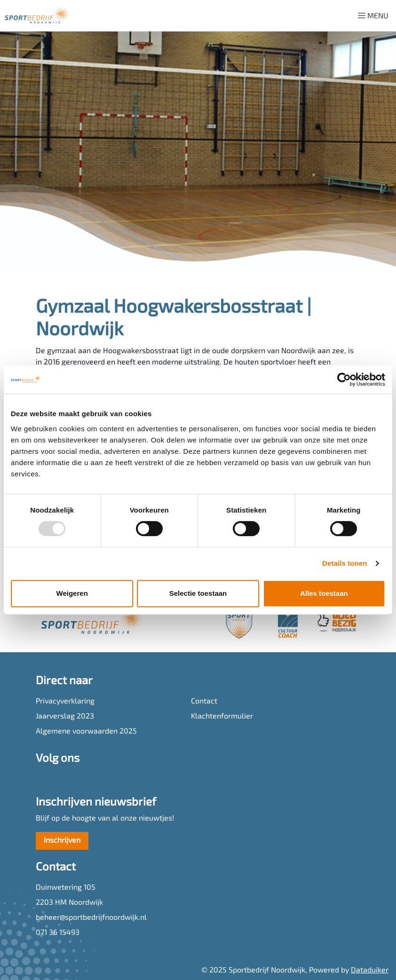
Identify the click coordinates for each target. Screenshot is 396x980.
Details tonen (345, 563)
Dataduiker (370, 971)
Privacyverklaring (65, 702)
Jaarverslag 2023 (65, 717)
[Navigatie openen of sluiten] (375, 16)
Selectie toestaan (198, 593)
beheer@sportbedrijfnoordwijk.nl (91, 918)
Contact (204, 702)
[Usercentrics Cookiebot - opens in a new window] (344, 379)
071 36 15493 (58, 933)
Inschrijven (62, 841)
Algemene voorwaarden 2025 (86, 732)
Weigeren (72, 593)
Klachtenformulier (222, 717)
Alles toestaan (324, 593)
